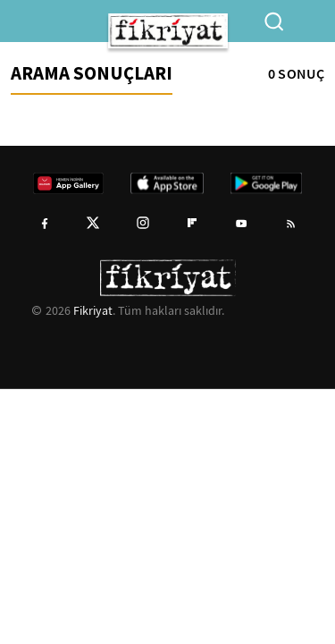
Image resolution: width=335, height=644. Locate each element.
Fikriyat (93, 310)
